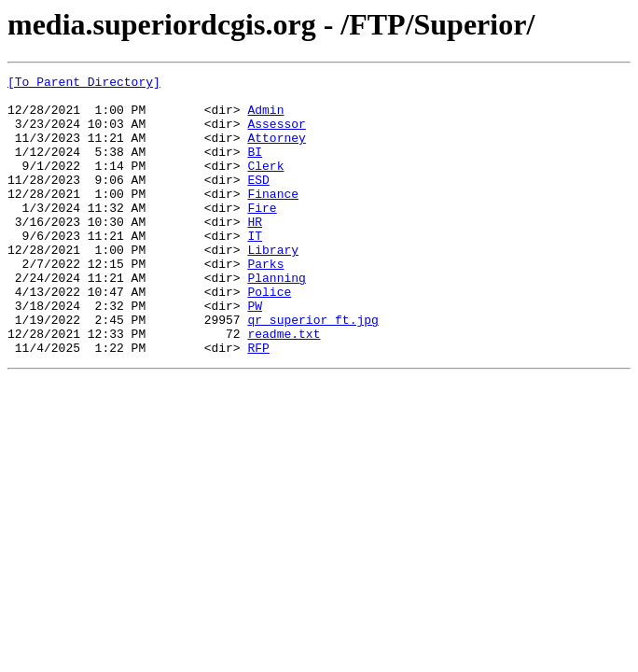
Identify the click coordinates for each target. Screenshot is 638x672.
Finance (273, 218)
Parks (265, 302)
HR (255, 252)
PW (255, 353)
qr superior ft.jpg (312, 370)
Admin (265, 118)
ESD (258, 202)
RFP (258, 403)
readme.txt (284, 386)
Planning (276, 319)
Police (269, 336)
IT (255, 269)
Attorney (276, 151)
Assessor (276, 134)
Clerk (265, 185)
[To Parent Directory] (84, 84)
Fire (262, 235)
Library (273, 286)
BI (255, 168)
